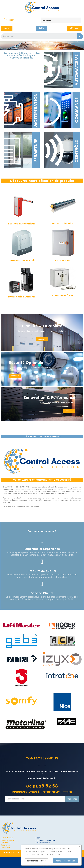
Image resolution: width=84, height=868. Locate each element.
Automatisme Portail (22, 260)
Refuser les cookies (36, 861)
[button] (7, 28)
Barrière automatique (22, 224)
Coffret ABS (62, 260)
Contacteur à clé (62, 295)
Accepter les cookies (65, 861)
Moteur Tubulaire (62, 223)
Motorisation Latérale (22, 297)
